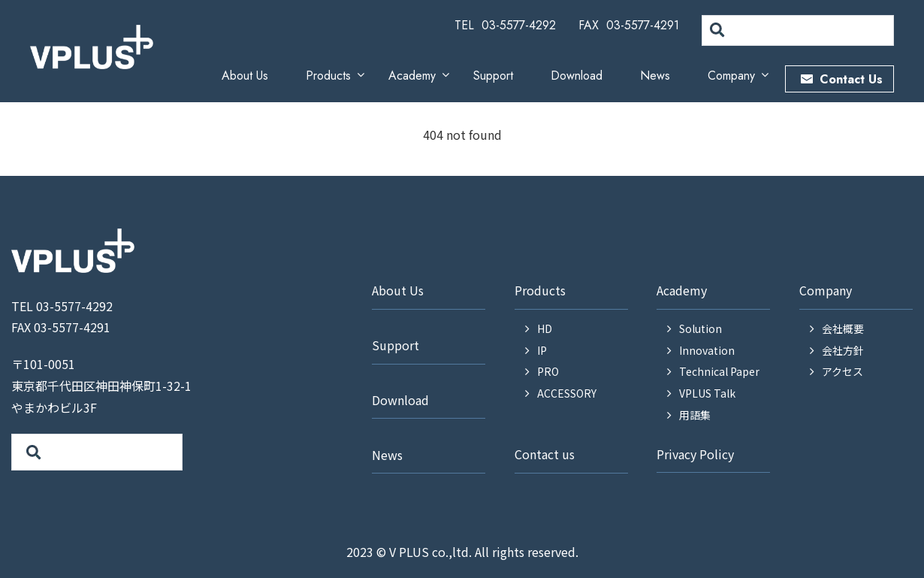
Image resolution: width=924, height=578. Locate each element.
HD (545, 328)
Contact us (545, 454)
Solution (701, 328)
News (655, 76)
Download (577, 76)
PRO (548, 371)
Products (328, 76)
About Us (245, 76)
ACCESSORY (567, 393)
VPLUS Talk (707, 393)
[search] (796, 30)
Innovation (707, 350)
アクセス (842, 371)
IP (542, 350)
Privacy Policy (695, 454)
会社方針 (843, 350)
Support (493, 76)
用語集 (695, 415)
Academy (412, 76)
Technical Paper (719, 371)
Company (731, 76)
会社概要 (843, 328)
